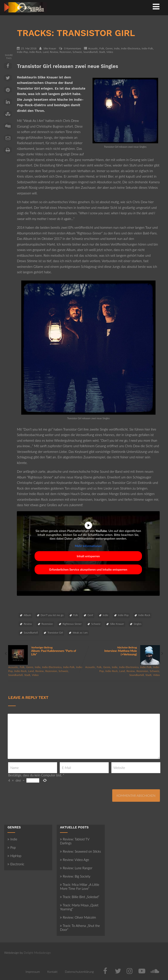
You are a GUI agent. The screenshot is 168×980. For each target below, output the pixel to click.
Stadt (102, 52)
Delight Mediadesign (37, 953)
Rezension (65, 52)
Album (27, 615)
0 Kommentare (73, 48)
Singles (138, 624)
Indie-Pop (22, 52)
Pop (12, 847)
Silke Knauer (117, 624)
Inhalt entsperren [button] (88, 556)
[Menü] (156, 6)
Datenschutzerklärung (79, 972)
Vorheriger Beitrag (46, 651)
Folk (102, 48)
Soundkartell (90, 52)
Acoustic (93, 48)
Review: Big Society (75, 876)
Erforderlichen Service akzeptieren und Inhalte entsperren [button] (88, 569)
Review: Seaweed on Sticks (80, 851)
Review (54, 52)
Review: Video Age (74, 860)
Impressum (33, 972)
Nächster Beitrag (122, 651)
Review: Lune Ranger (76, 868)
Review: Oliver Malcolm (78, 917)
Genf (90, 615)
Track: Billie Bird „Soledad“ (80, 897)
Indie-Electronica (131, 48)
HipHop (14, 856)
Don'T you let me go (52, 615)
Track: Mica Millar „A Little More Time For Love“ (80, 887)
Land (46, 52)
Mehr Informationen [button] (88, 546)
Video (110, 52)
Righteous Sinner (72, 624)
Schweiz (77, 52)
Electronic (16, 864)
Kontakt (52, 972)
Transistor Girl (55, 633)
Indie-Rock (35, 52)
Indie (117, 48)
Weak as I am (80, 633)
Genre (109, 48)
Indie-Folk (147, 48)
